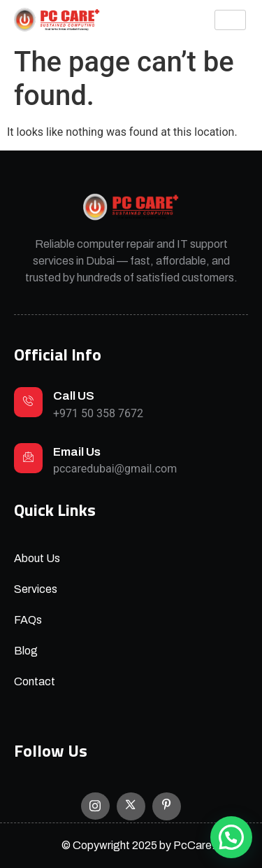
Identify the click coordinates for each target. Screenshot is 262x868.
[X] (131, 806)
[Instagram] (95, 806)
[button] (231, 837)
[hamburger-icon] (230, 20)
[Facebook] (167, 806)
